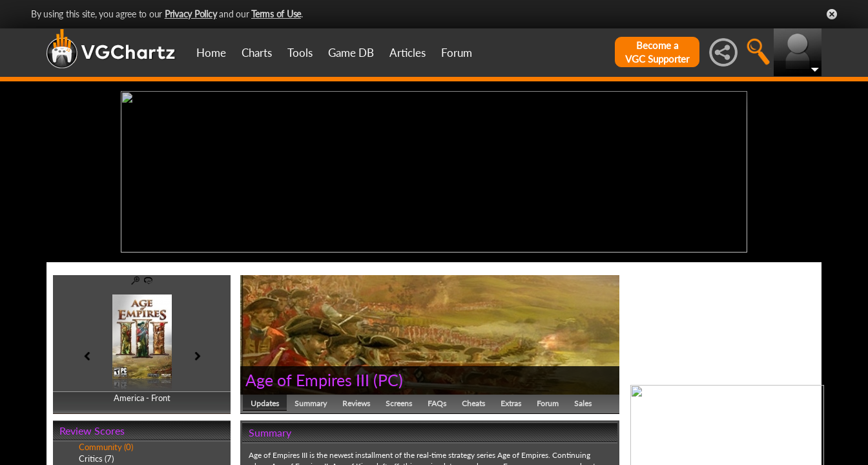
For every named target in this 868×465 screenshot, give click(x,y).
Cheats (473, 403)
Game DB (351, 53)
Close (832, 14)
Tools (300, 53)
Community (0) (106, 447)
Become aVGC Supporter (657, 52)
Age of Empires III (307, 380)
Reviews (356, 403)
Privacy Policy (191, 14)
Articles (408, 53)
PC (388, 380)
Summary (311, 403)
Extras (511, 403)
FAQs (437, 403)
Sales (583, 403)
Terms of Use (276, 14)
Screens (399, 403)
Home (211, 53)
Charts (257, 53)
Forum (457, 53)
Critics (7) (96, 459)
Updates (265, 403)
